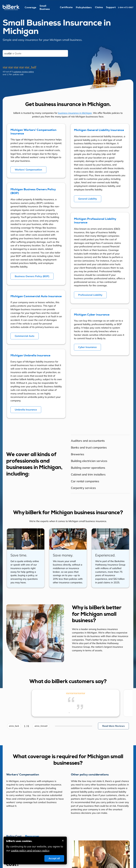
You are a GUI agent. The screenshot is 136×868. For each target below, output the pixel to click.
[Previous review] (14, 726)
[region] (100, 464)
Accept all (54, 858)
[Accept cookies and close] (63, 841)
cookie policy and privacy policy (30, 850)
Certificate (66, 7)
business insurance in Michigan (75, 113)
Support (111, 7)
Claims (99, 7)
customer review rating (24, 72)
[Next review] (41, 726)
